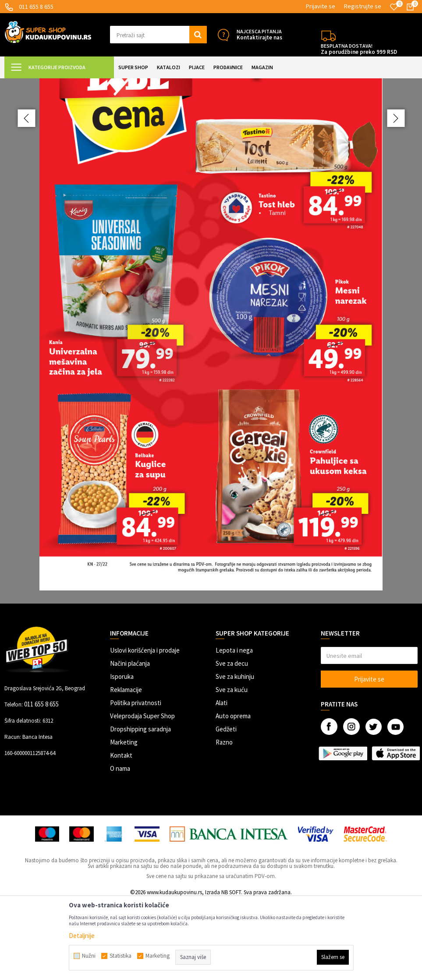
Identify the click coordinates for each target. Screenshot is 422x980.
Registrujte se (363, 6)
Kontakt (121, 834)
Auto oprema (233, 794)
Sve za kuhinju (235, 755)
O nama (120, 847)
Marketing (124, 820)
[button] (158, 35)
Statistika (121, 956)
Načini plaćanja (130, 742)
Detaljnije (82, 936)
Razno (224, 820)
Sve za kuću (232, 768)
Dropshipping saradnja (140, 807)
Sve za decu (232, 742)
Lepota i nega (234, 729)
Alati (222, 781)
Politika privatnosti (136, 781)
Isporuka (122, 755)
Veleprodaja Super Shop (142, 794)
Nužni (89, 956)
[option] (211, 380)
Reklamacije (126, 768)
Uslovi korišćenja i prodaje (145, 729)
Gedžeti (226, 807)
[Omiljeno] (394, 7)
